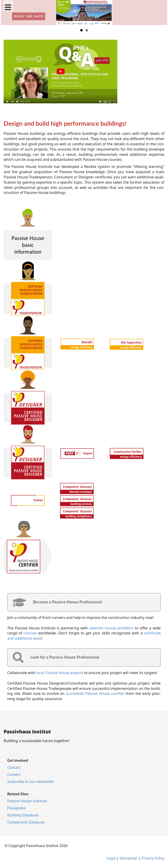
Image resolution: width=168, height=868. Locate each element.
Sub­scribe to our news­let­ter (31, 782)
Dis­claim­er (129, 858)
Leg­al (111, 858)
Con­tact (14, 767)
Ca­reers (14, 774)
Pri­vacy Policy (153, 858)
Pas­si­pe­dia (16, 808)
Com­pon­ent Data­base (26, 822)
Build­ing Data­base (23, 815)
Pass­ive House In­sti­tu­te (27, 801)
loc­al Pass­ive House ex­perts (60, 673)
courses (30, 633)
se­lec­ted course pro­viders (111, 628)
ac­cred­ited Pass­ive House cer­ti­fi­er (95, 693)
